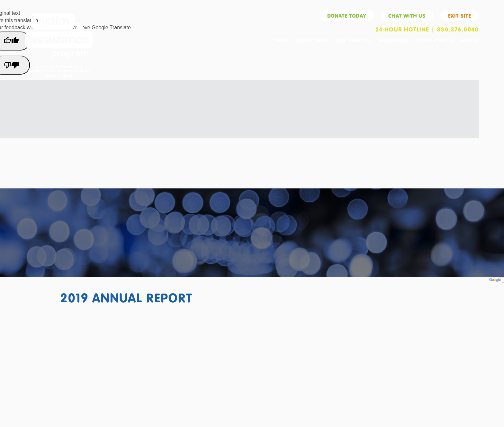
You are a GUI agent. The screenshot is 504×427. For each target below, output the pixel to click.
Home (282, 40)
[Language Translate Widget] (502, 278)
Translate (497, 282)
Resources (394, 40)
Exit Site (460, 16)
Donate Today (347, 16)
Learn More (313, 40)
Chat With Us (407, 16)
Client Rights (434, 40)
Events (469, 40)
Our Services (354, 40)
